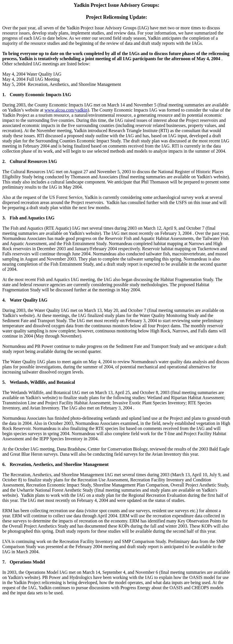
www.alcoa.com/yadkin (66, 110)
